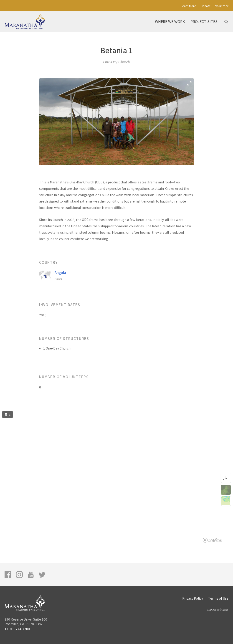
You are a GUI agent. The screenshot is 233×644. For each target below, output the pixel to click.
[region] (116, 477)
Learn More (188, 6)
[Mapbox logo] (213, 540)
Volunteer (222, 6)
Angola (60, 273)
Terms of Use (218, 598)
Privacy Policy (193, 598)
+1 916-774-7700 (17, 629)
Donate (206, 6)
